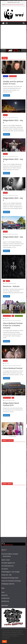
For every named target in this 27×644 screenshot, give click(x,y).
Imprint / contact (6, 560)
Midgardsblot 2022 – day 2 (13, 199)
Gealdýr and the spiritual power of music (13, 83)
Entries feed (4, 595)
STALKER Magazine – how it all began (11, 572)
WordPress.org (5, 601)
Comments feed (5, 598)
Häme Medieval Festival (13, 368)
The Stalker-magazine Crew (8, 563)
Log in (3, 592)
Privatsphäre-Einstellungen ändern (10, 578)
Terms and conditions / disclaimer (10, 554)
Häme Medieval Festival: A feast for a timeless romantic (13, 325)
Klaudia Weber (13, 284)
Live (13, 316)
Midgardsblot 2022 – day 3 (13, 160)
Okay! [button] (4, 641)
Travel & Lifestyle (19, 316)
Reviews (8, 281)
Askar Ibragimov (14, 79)
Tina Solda (12, 400)
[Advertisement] (13, 37)
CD (4, 281)
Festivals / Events (7, 316)
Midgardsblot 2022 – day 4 (13, 121)
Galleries (5, 115)
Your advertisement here (8, 566)
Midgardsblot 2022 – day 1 (13, 238)
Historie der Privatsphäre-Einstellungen (11, 581)
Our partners (5, 569)
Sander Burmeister (14, 118)
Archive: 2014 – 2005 (6, 575)
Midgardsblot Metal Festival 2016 (11, 404)
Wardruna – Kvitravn (11, 286)
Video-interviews (13, 76)
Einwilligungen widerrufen (8, 584)
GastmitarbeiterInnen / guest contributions (13, 321)
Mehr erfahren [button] (6, 638)
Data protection (7, 556)
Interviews (6, 76)
